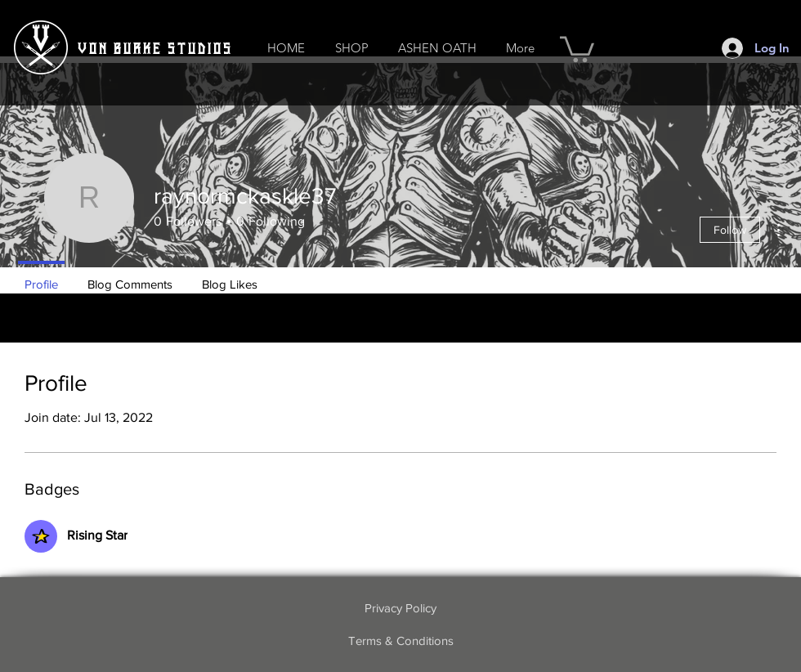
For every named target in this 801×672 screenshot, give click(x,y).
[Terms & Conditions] (400, 641)
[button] (351, 48)
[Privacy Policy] (400, 608)
